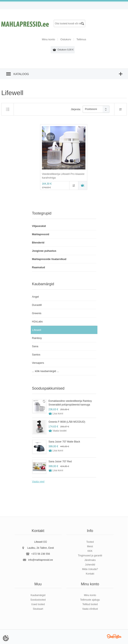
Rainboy (37, 338)
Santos (36, 355)
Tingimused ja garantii (90, 556)
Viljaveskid (39, 226)
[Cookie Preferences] (6, 638)
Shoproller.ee (114, 636)
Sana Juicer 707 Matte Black (64, 442)
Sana (35, 346)
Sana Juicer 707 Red (60, 462)
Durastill (37, 305)
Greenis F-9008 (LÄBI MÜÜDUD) (67, 422)
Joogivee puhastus (44, 251)
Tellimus (81, 39)
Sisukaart (38, 609)
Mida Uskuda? (90, 569)
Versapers (38, 363)
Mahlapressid (41, 234)
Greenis (37, 313)
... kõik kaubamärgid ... (46, 371)
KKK (90, 551)
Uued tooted (38, 604)
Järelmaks (90, 560)
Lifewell (37, 330)
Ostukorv (66, 50)
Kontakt (90, 574)
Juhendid (90, 565)
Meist (90, 546)
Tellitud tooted (90, 604)
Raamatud (39, 267)
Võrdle (74, 185)
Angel (35, 297)
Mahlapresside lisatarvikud (49, 259)
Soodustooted (38, 600)
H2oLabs (37, 321)
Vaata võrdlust (90, 609)
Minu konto (49, 39)
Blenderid (38, 243)
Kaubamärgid (38, 595)
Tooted (90, 542)
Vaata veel (38, 481)
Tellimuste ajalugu (90, 600)
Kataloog (21, 74)
